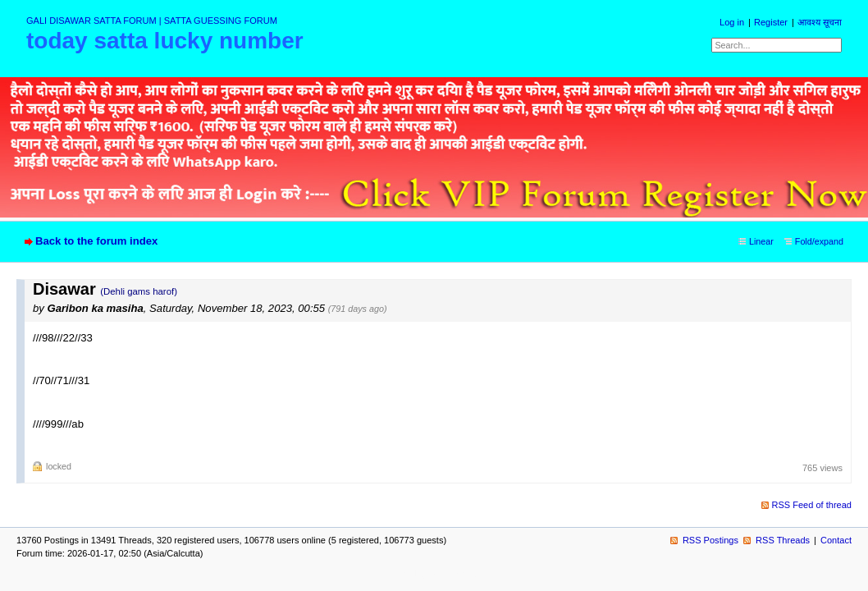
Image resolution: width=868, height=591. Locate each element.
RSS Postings (710, 540)
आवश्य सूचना (820, 22)
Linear (761, 241)
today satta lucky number (165, 41)
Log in (732, 22)
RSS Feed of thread (812, 505)
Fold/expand (819, 241)
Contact (836, 540)
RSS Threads (783, 540)
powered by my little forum (434, 574)
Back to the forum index (96, 241)
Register (771, 22)
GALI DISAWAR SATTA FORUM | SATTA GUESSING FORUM (152, 21)
